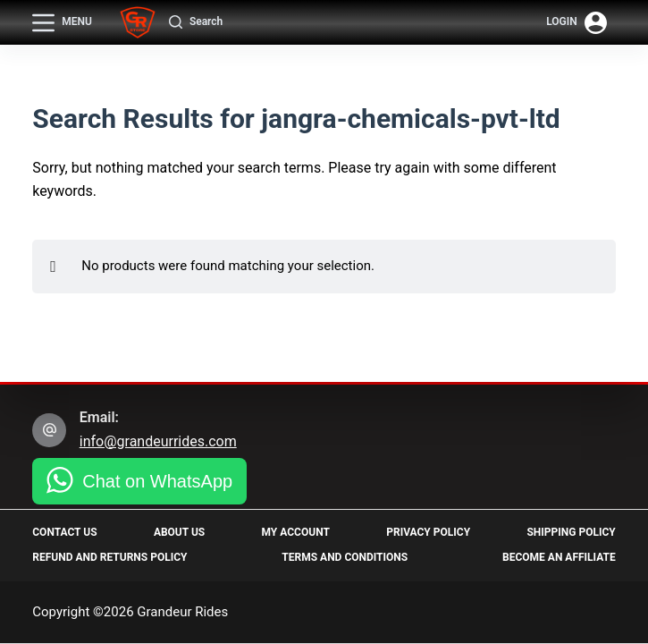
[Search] (196, 22)
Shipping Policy (571, 532)
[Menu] (62, 23)
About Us (179, 532)
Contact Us (64, 532)
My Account (296, 532)
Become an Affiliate (559, 557)
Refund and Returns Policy (109, 557)
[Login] (576, 23)
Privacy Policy (428, 532)
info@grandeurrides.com (158, 441)
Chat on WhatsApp (157, 481)
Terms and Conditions (345, 557)
